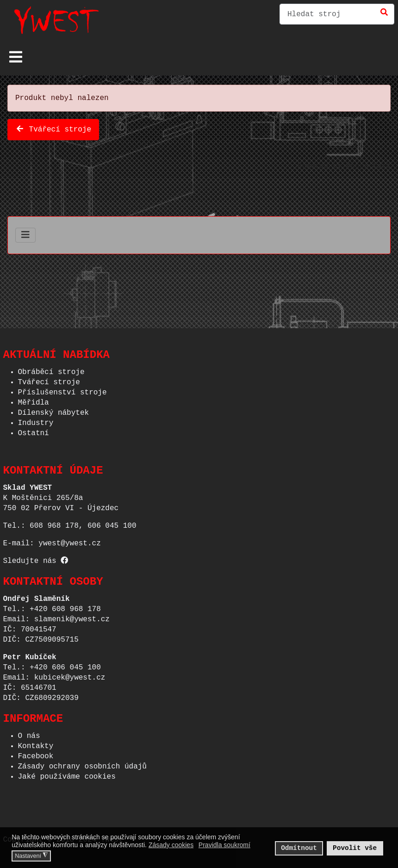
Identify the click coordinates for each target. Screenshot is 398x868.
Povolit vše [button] (355, 848)
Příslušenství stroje (62, 390)
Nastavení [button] (31, 856)
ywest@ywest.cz (69, 541)
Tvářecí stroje (53, 128)
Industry (36, 420)
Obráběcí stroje (51, 369)
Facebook (36, 754)
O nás (29, 733)
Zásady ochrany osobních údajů (82, 764)
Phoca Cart (368, 164)
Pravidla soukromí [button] (224, 845)
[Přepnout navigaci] (16, 57)
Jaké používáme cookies (67, 774)
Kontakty (36, 743)
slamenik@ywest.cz (72, 617)
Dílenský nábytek (54, 410)
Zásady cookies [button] (171, 845)
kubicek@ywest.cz (70, 675)
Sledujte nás (36, 558)
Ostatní (34, 431)
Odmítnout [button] (299, 848)
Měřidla (34, 400)
